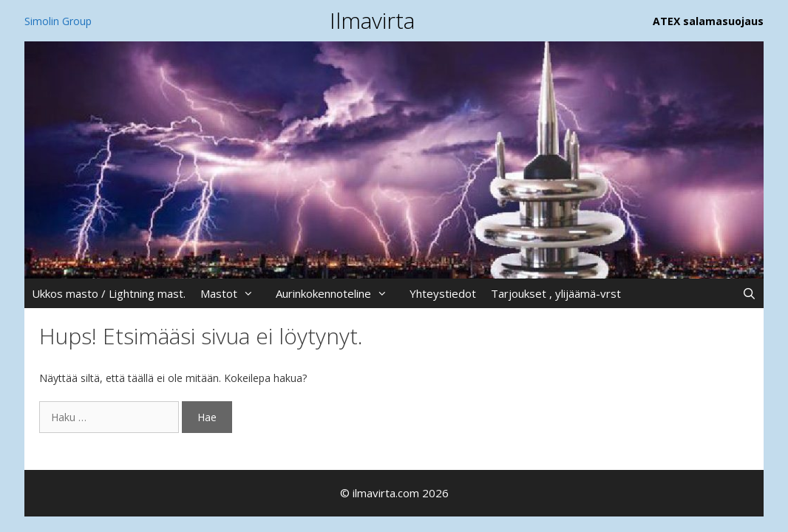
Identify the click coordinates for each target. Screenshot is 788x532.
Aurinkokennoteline (339, 293)
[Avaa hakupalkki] (749, 293)
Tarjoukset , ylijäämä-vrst (556, 293)
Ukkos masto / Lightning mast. (109, 293)
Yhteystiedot (443, 293)
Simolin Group (58, 21)
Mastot (234, 293)
